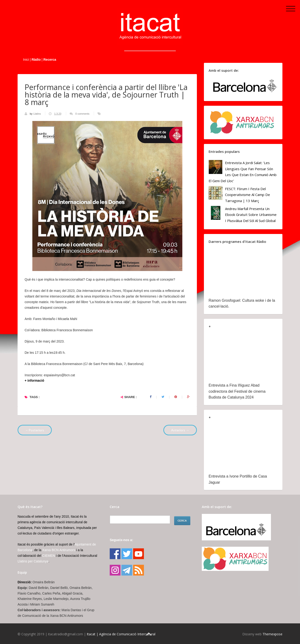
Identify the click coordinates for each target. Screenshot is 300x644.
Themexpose (272, 634)
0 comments (82, 114)
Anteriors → (180, 430)
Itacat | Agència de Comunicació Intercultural (121, 634)
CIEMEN (49, 556)
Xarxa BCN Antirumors (59, 550)
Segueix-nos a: (121, 540)
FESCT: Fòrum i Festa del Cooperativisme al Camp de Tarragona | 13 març (247, 195)
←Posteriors (35, 430)
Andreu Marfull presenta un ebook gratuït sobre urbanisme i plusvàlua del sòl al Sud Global (251, 215)
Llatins (37, 114)
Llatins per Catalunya (33, 561)
